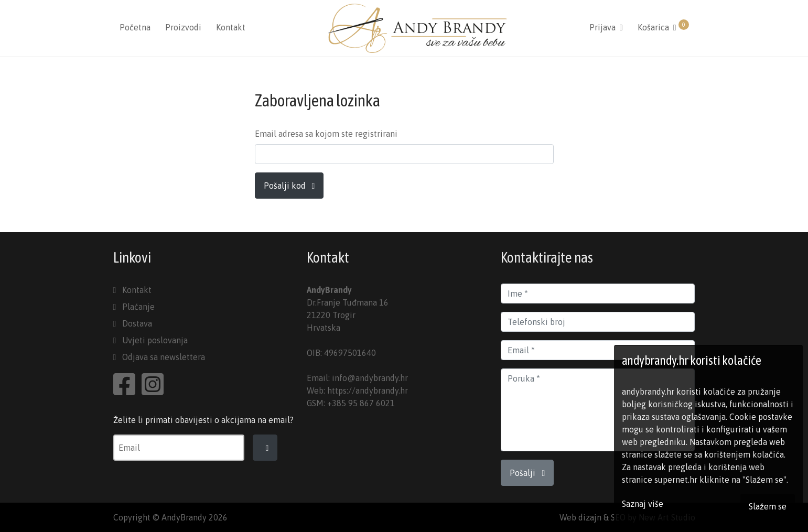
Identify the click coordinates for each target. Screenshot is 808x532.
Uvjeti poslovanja (155, 340)
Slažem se (768, 506)
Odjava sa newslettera (164, 357)
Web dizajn (580, 517)
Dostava (137, 323)
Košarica (663, 26)
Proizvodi (183, 27)
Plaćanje (138, 307)
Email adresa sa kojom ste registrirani (326, 134)
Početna (135, 27)
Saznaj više (643, 504)
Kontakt (231, 27)
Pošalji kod (289, 186)
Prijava (606, 27)
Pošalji (527, 473)
